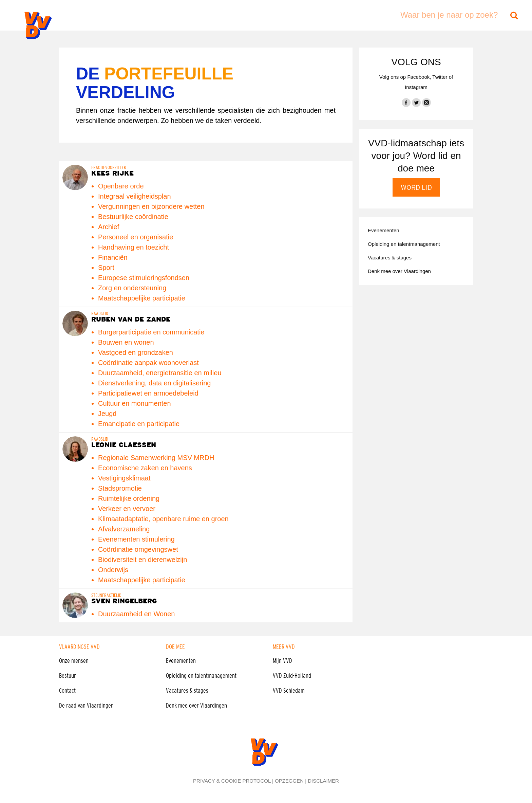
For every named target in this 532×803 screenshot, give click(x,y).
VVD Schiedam (289, 691)
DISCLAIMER (323, 781)
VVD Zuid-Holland (292, 676)
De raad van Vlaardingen (86, 706)
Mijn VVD (282, 661)
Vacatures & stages (187, 691)
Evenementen (181, 661)
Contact (67, 691)
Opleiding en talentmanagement (201, 676)
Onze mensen (74, 661)
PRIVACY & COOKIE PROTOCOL (232, 781)
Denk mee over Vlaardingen (196, 706)
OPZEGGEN (289, 781)
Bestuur (68, 676)
